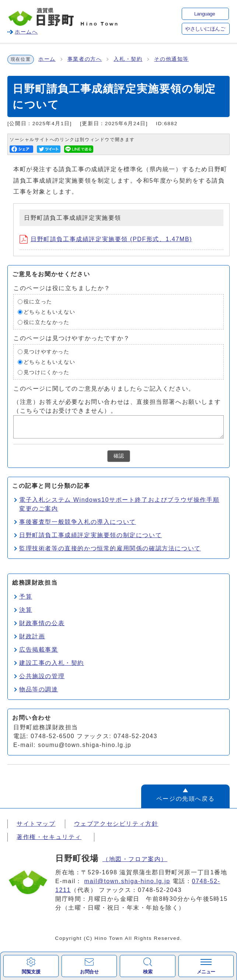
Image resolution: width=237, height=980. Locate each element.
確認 (119, 456)
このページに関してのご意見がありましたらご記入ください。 (104, 389)
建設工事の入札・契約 (52, 663)
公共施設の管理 (42, 676)
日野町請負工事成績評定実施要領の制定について (90, 535)
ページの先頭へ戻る (185, 799)
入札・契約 (128, 59)
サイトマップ (36, 824)
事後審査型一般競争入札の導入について (78, 522)
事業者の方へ (85, 59)
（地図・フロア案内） (135, 859)
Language (205, 14)
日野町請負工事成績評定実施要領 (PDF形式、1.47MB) (106, 239)
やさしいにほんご (205, 29)
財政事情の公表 (42, 623)
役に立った (38, 302)
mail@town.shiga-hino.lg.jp (127, 881)
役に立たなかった (47, 322)
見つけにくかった (47, 372)
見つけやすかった (47, 352)
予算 (26, 597)
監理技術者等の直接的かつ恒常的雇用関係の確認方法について (110, 548)
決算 (26, 610)
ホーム (47, 59)
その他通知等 (171, 59)
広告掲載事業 (39, 650)
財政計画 (32, 636)
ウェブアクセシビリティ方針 (116, 824)
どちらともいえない (49, 312)
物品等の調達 (39, 689)
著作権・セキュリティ (49, 837)
